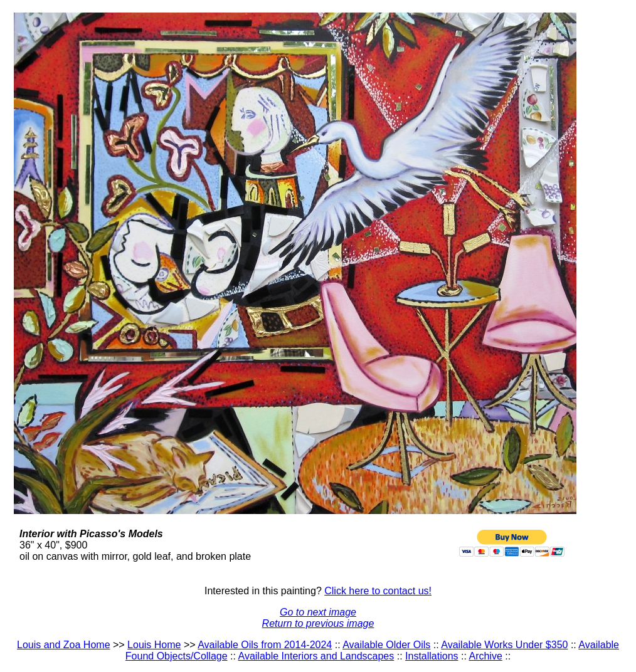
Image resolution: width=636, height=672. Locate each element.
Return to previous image (318, 623)
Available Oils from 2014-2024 (265, 645)
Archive (485, 656)
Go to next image (318, 612)
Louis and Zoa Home (64, 645)
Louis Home (154, 645)
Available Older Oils (386, 645)
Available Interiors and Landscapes (316, 656)
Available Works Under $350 (504, 645)
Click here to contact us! (378, 591)
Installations (432, 656)
